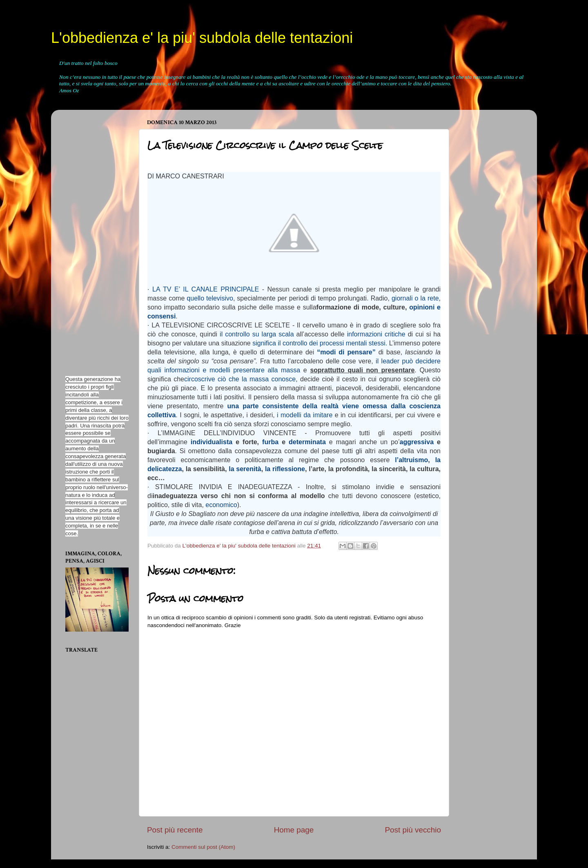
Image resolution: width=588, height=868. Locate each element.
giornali (402, 298)
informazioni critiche (376, 334)
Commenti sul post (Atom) (203, 847)
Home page (294, 830)
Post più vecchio (413, 830)
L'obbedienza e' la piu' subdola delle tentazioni (202, 38)
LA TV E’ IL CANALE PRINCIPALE (206, 289)
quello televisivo (210, 298)
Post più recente (175, 830)
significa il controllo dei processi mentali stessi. (320, 343)
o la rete (427, 298)
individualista (212, 442)
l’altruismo (411, 460)
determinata (307, 442)
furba (270, 442)
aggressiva (416, 442)
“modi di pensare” (346, 352)
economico (221, 505)
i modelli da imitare (305, 415)
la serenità (245, 469)
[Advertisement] (90, 238)
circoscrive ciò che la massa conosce (240, 379)
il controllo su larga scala (257, 334)
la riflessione (285, 469)
